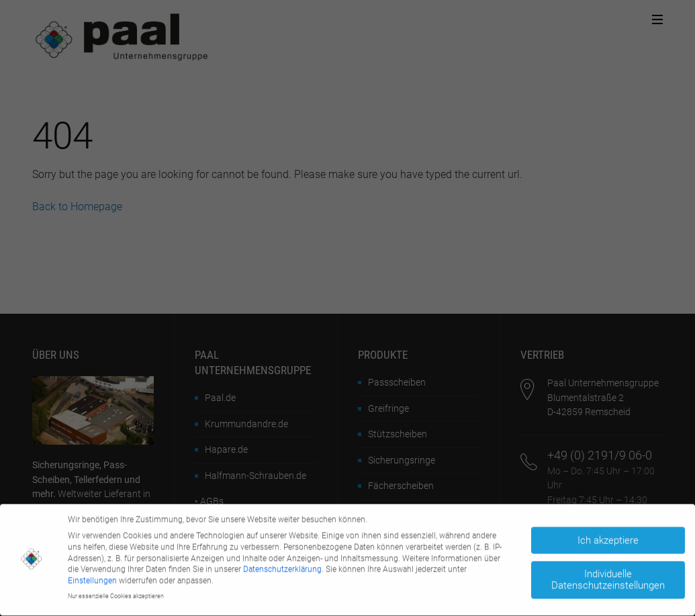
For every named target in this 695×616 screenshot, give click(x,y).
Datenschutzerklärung (282, 567)
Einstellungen (92, 578)
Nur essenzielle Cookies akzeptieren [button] (116, 593)
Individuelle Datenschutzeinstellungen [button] (608, 577)
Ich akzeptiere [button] (608, 537)
